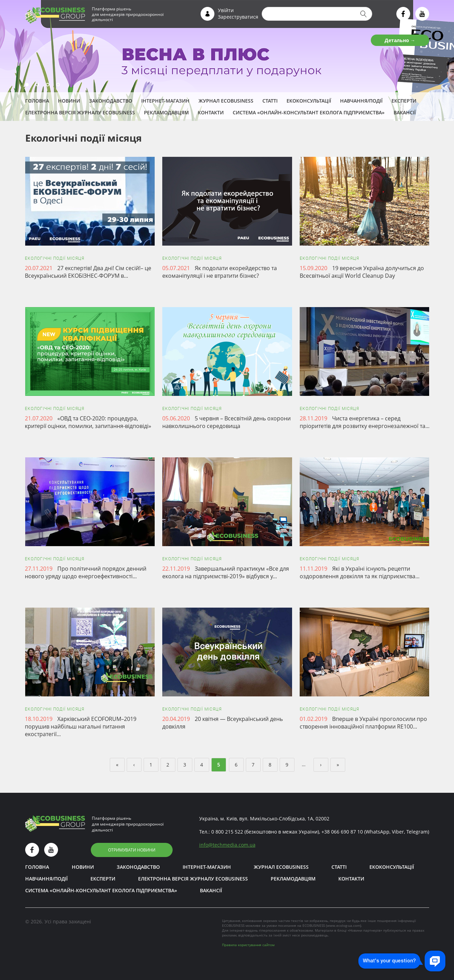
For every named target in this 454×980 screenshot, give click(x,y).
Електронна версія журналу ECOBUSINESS (80, 112)
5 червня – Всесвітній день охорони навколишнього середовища (226, 422)
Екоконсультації (309, 101)
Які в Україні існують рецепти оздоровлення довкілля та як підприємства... (360, 572)
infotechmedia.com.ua (227, 845)
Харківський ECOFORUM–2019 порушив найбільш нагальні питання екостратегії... (81, 726)
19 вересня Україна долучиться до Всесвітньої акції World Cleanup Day (362, 272)
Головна (37, 101)
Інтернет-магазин (165, 101)
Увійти (226, 10)
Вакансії (405, 112)
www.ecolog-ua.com (344, 925)
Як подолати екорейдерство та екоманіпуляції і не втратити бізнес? (220, 272)
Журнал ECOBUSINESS (226, 101)
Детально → (400, 40)
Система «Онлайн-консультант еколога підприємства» (309, 112)
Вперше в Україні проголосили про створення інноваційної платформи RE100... (363, 723)
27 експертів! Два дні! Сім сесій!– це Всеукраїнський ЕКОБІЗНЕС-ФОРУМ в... (88, 272)
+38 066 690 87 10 (342, 832)
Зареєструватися (238, 17)
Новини (69, 101)
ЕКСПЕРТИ (404, 101)
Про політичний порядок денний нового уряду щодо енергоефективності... (86, 572)
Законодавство (111, 101)
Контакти (211, 112)
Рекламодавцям (166, 112)
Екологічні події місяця (55, 258)
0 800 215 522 (227, 832)
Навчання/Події (361, 101)
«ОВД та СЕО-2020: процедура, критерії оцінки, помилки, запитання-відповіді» (88, 422)
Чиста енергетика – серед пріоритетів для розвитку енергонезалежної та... (365, 422)
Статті (270, 101)
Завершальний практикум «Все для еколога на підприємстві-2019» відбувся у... (226, 572)
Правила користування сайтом (248, 945)
